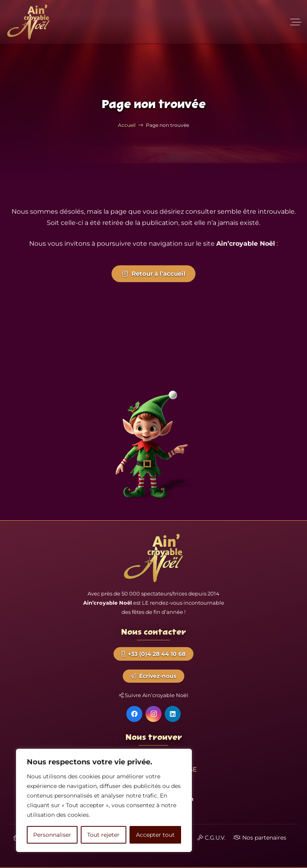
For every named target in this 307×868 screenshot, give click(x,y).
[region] (104, 800)
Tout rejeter (103, 835)
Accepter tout (155, 835)
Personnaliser (52, 835)
